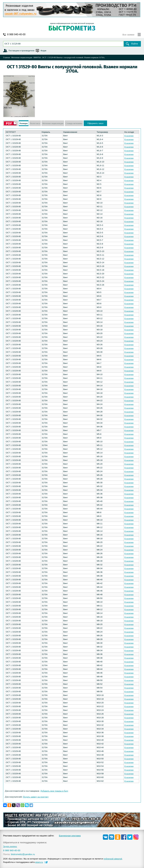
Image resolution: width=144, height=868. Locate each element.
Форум (43, 51)
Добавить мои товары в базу (54, 791)
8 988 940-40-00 (16, 35)
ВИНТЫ (37, 57)
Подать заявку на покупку (36, 797)
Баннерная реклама (70, 836)
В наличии (129, 136)
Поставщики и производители (21, 51)
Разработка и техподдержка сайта (23, 862)
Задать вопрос (10, 846)
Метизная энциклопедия (22, 57)
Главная (7, 57)
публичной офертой (113, 859)
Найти (135, 44)
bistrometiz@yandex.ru (23, 854)
